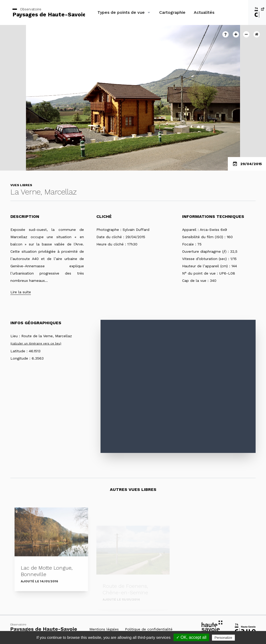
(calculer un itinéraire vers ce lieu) (36, 344)
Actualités (204, 12)
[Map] (178, 386)
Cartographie (172, 12)
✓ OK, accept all (191, 637)
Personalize (223, 638)
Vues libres (21, 185)
